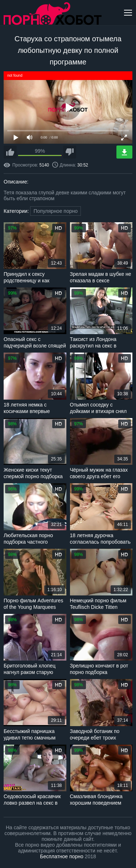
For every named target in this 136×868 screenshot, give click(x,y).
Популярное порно (55, 211)
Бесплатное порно (61, 856)
